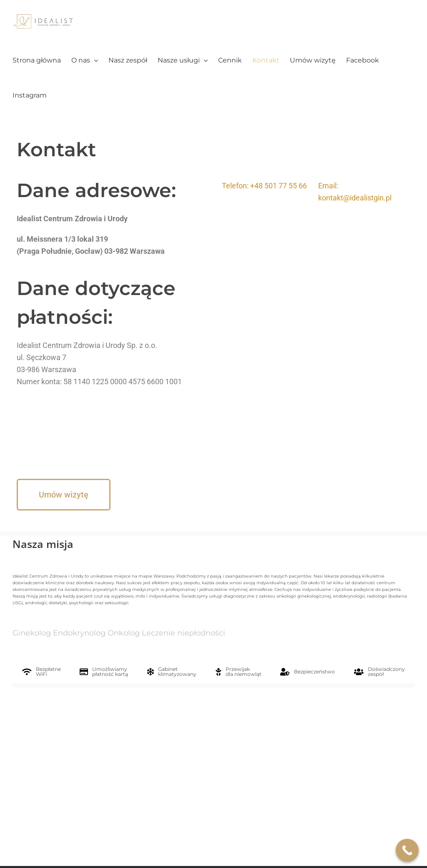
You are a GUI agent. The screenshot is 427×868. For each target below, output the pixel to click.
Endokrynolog (79, 633)
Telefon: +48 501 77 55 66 (264, 186)
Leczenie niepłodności (183, 633)
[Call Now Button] (407, 850)
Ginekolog (32, 633)
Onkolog (124, 633)
